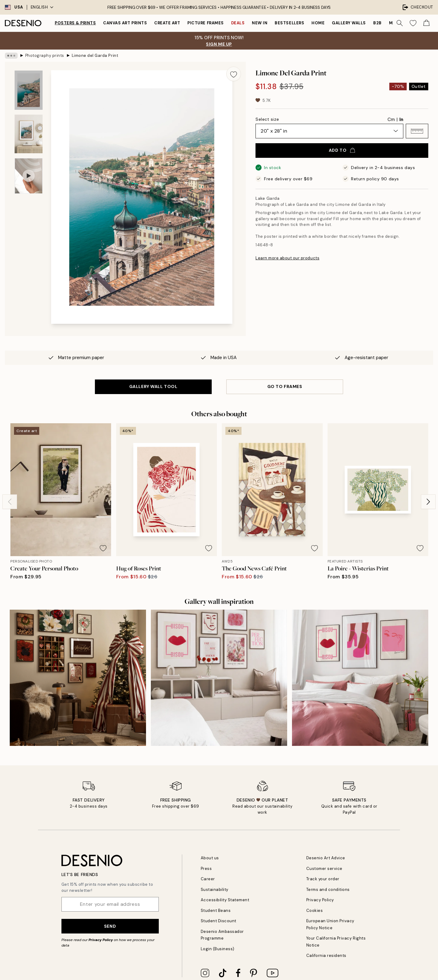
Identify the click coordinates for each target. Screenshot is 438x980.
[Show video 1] (29, 176)
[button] (417, 131)
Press (206, 869)
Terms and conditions (328, 890)
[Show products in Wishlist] (413, 23)
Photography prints (45, 55)
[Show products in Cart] (426, 23)
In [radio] (401, 119)
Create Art (167, 23)
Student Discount (219, 921)
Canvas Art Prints (125, 23)
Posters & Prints (75, 23)
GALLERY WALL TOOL (153, 386)
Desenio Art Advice (326, 858)
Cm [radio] (391, 119)
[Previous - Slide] (10, 502)
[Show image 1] (29, 90)
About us (210, 858)
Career (208, 879)
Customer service (324, 869)
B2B (377, 23)
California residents (326, 956)
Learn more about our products (287, 258)
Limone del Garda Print (95, 55)
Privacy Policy (101, 940)
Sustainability (215, 890)
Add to (342, 150)
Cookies (315, 911)
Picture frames (205, 23)
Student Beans (216, 911)
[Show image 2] (29, 134)
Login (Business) (218, 949)
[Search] (400, 23)
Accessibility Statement (225, 900)
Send (110, 926)
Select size (267, 119)
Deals (238, 23)
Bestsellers (289, 23)
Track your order (323, 879)
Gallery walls (349, 23)
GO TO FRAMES (285, 386)
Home (318, 23)
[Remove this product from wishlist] (234, 74)
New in (260, 23)
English (42, 7)
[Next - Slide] (428, 502)
